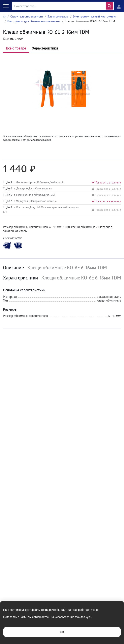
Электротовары (58, 16)
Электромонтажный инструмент (95, 16)
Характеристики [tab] (45, 48)
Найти (109, 6)
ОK (62, 632)
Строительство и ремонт (27, 16)
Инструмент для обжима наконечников (34, 21)
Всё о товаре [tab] (16, 48)
